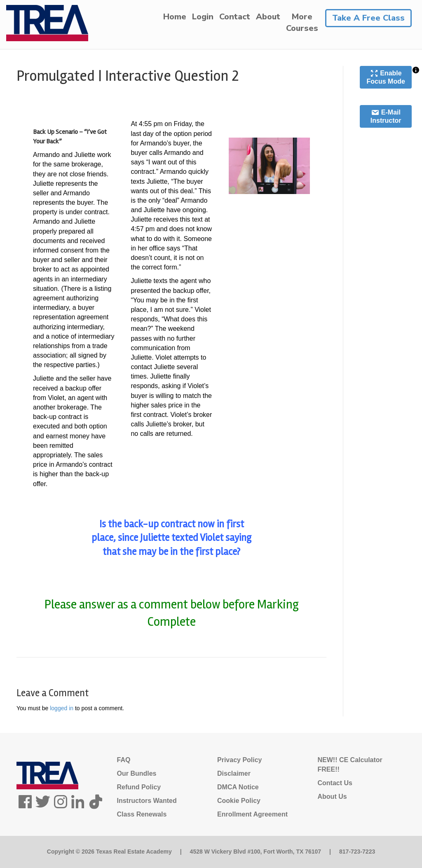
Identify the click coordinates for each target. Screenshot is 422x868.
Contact (235, 17)
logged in (62, 708)
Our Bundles (137, 773)
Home (175, 17)
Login (203, 17)
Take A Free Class (368, 18)
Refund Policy (139, 787)
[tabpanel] (171, 373)
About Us (332, 797)
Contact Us (335, 783)
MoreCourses (302, 22)
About (268, 17)
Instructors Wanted (147, 801)
